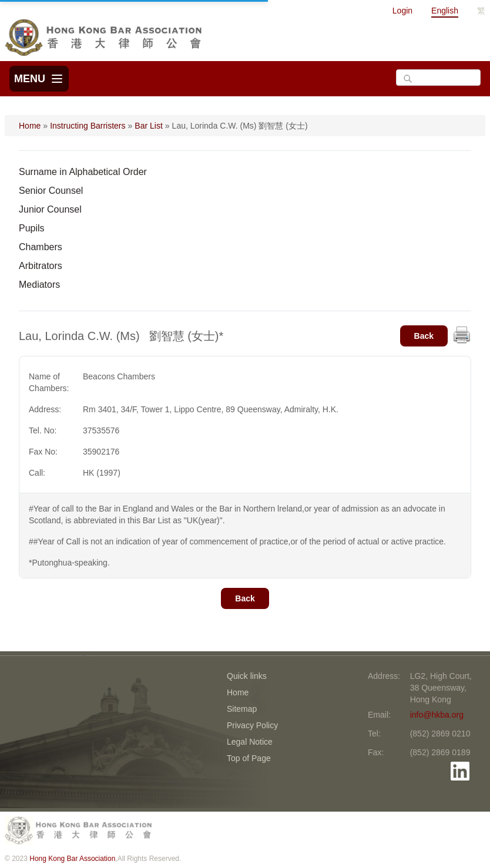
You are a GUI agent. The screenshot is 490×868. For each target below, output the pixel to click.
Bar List (148, 126)
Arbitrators (41, 266)
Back (424, 336)
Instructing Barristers (88, 126)
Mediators (39, 285)
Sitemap (242, 709)
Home (30, 126)
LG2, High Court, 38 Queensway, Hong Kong (441, 688)
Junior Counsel (50, 209)
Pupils (32, 228)
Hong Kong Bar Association (72, 859)
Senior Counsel (51, 191)
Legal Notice (250, 742)
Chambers (41, 247)
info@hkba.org (437, 715)
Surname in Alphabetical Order (83, 172)
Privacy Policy (252, 725)
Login (402, 11)
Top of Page (249, 758)
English (445, 11)
